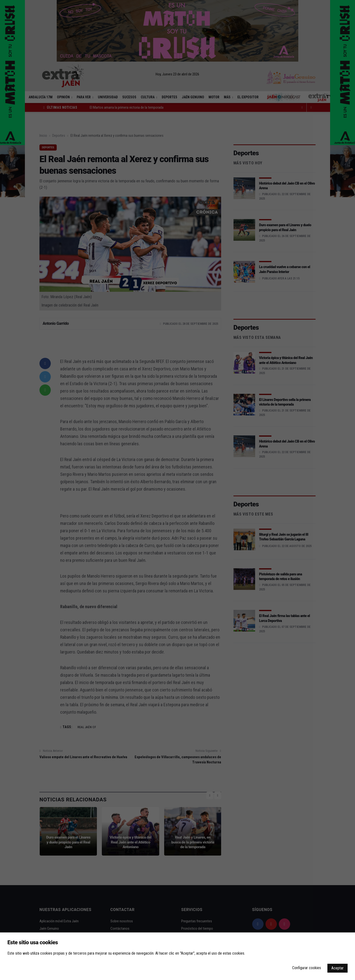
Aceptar (337, 968)
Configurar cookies (307, 968)
